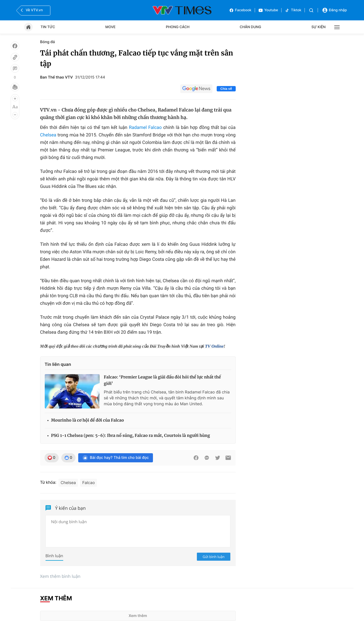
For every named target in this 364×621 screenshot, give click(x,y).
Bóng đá (48, 42)
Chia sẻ (226, 89)
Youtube (268, 10)
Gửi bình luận (214, 557)
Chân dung (250, 27)
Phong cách (178, 27)
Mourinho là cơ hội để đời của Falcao (88, 420)
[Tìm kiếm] (311, 10)
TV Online (214, 346)
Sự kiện (319, 27)
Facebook (240, 10)
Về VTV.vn (31, 10)
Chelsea (48, 135)
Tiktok (293, 10)
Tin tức (48, 27)
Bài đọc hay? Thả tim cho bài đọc (116, 458)
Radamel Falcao (145, 128)
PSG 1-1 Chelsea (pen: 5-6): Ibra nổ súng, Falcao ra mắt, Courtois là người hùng (131, 436)
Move (110, 27)
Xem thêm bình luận (60, 576)
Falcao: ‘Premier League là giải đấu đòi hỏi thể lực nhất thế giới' (162, 380)
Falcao (89, 483)
